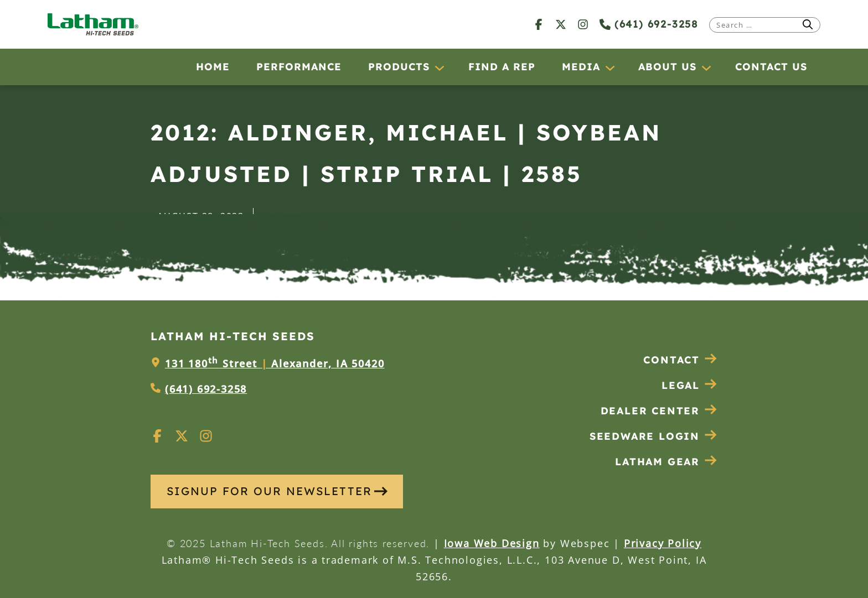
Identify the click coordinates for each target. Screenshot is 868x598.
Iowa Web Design (492, 543)
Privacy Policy (663, 543)
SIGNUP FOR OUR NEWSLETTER (277, 491)
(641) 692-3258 (649, 24)
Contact (680, 360)
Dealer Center (659, 411)
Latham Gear (657, 462)
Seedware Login (653, 436)
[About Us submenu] (706, 67)
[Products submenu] (439, 67)
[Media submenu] (609, 67)
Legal (689, 385)
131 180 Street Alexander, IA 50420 (275, 363)
